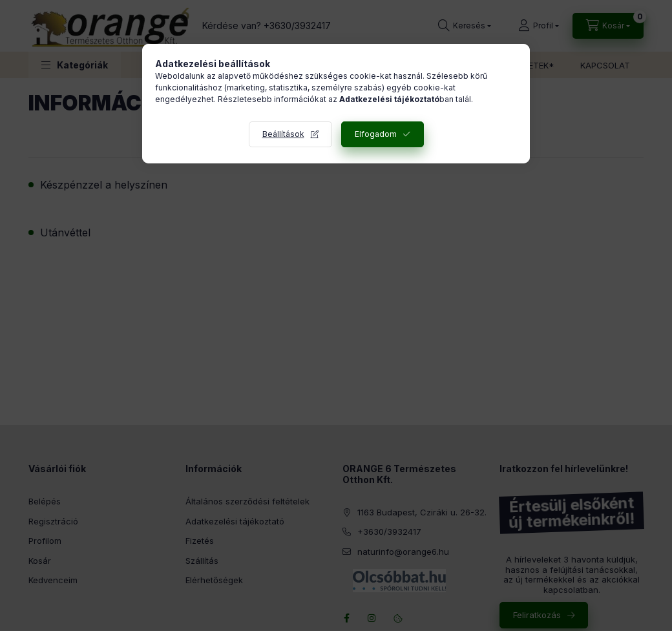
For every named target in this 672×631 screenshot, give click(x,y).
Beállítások (283, 134)
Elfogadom (376, 134)
